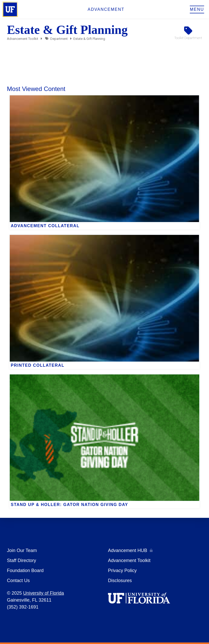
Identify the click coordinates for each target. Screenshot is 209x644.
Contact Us (18, 581)
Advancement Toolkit (23, 39)
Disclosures (120, 581)
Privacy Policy (122, 571)
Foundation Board (25, 571)
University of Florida (43, 593)
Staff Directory (22, 560)
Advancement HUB (128, 550)
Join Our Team (22, 550)
